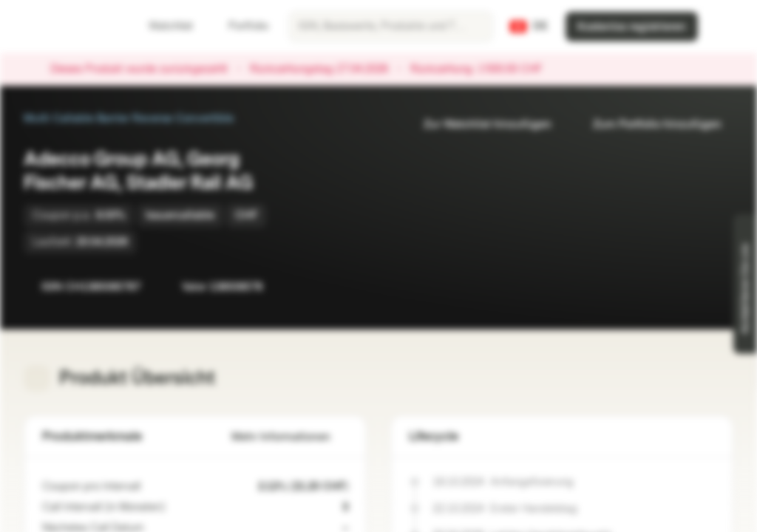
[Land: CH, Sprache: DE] (529, 27)
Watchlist (162, 26)
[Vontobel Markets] (64, 27)
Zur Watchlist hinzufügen (479, 125)
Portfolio (240, 26)
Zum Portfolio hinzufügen (648, 125)
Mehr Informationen (290, 437)
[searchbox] (391, 27)
